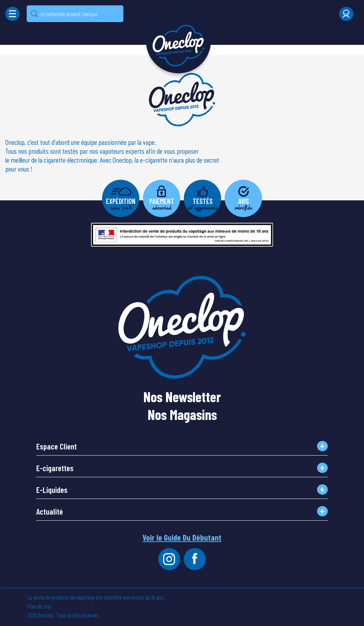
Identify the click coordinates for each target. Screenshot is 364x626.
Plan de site (39, 606)
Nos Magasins (182, 412)
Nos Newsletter (182, 394)
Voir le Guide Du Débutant (182, 537)
